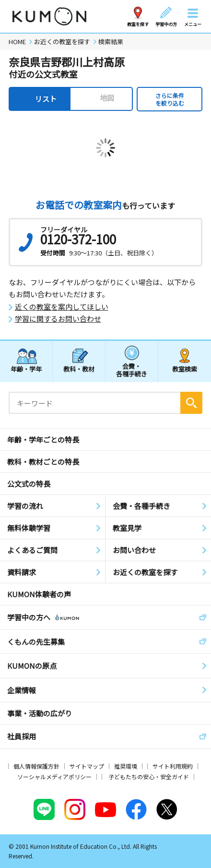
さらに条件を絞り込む (170, 99)
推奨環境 (126, 766)
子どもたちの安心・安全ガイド (149, 777)
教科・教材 (79, 369)
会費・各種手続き (132, 369)
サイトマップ (87, 766)
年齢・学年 (26, 369)
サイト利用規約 (173, 766)
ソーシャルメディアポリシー (54, 777)
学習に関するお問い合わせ (58, 319)
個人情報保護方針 (36, 766)
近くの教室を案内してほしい (62, 307)
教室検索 (185, 369)
